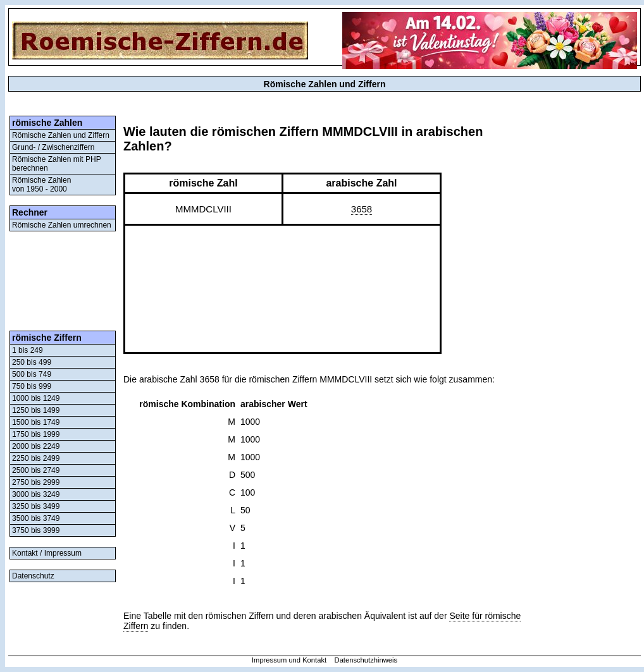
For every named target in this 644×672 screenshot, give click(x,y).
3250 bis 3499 (36, 506)
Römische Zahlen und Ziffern (61, 135)
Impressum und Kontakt (289, 660)
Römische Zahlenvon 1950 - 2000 (41, 185)
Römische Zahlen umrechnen (62, 225)
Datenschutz (33, 576)
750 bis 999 (32, 386)
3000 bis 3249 (36, 494)
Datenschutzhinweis (366, 660)
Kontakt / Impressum (47, 553)
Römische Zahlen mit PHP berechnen (57, 164)
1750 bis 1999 (36, 434)
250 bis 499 (32, 362)
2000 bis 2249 (36, 446)
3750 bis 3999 (36, 530)
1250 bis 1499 (36, 410)
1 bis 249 (28, 350)
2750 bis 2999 (36, 482)
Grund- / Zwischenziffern (53, 147)
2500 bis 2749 (36, 470)
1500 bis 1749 (36, 422)
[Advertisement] (63, 281)
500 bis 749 (32, 374)
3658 (362, 209)
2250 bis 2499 (36, 458)
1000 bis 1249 (36, 398)
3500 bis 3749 (36, 518)
